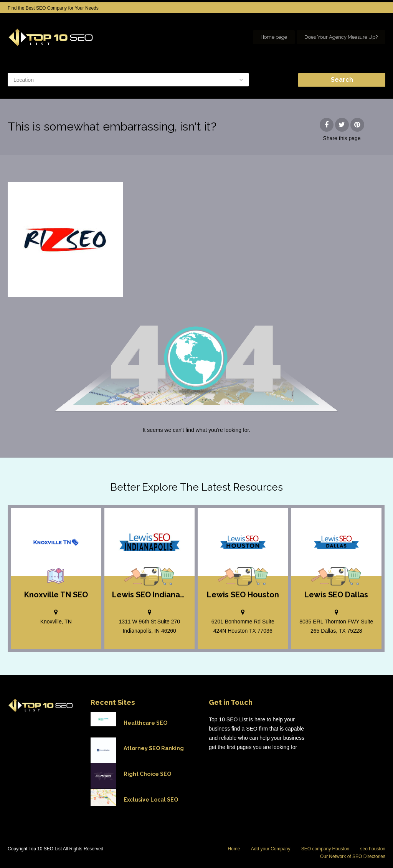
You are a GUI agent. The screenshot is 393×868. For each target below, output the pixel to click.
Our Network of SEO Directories (353, 856)
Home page (274, 37)
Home (234, 849)
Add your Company (271, 849)
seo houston (373, 849)
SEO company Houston (325, 849)
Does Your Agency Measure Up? (341, 37)
